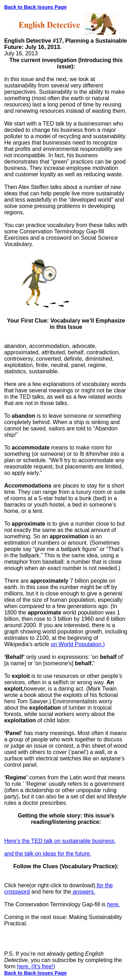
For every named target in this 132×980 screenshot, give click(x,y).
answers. (83, 892)
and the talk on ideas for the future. (48, 854)
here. (113, 904)
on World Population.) (78, 644)
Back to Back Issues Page (36, 7)
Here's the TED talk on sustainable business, (60, 841)
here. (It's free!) (36, 966)
